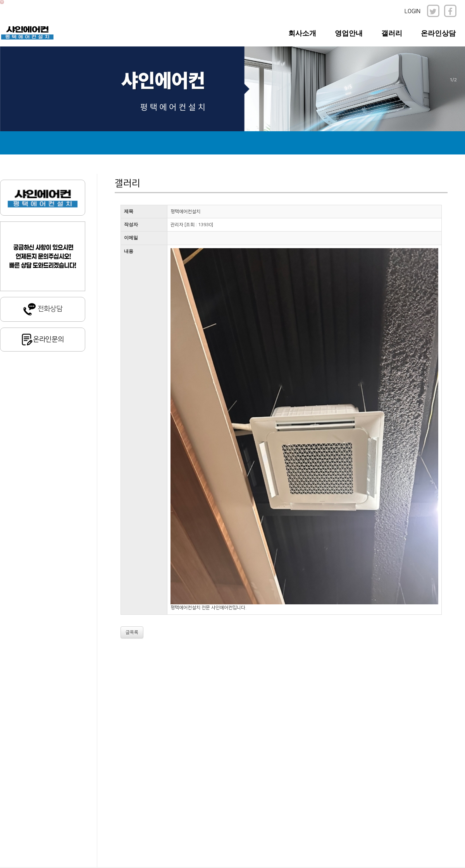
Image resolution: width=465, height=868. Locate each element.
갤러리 (392, 33)
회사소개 (302, 33)
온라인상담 (438, 33)
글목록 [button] (132, 632)
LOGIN (412, 11)
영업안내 (349, 33)
